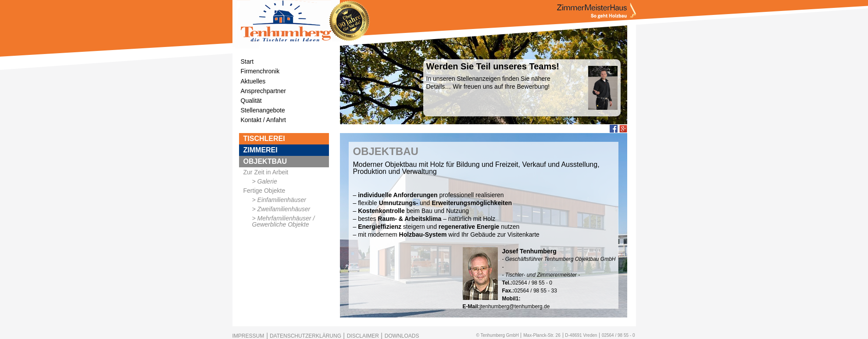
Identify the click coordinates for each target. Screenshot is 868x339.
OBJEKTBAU (265, 161)
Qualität (251, 101)
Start (247, 61)
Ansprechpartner (264, 91)
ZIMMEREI (261, 150)
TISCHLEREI (264, 139)
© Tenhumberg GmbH (497, 335)
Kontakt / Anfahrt (264, 120)
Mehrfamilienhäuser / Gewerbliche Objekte (284, 221)
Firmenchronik (260, 71)
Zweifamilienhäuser (284, 209)
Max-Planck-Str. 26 (542, 335)
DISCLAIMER (363, 336)
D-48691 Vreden (581, 335)
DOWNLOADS (402, 336)
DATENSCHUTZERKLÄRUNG (305, 336)
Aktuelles (253, 81)
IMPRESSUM (248, 336)
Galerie (267, 181)
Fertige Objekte (264, 191)
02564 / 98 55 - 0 (618, 335)
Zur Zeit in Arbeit (266, 172)
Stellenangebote (263, 110)
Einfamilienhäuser (282, 200)
